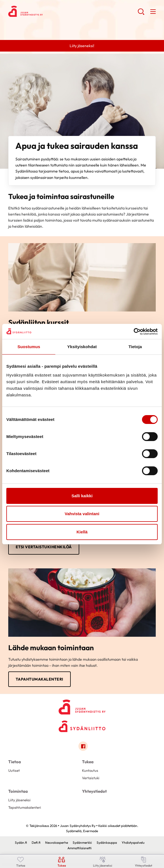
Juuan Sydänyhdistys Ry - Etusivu (52, 11)
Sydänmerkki (82, 843)
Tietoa (15, 762)
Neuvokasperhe (57, 843)
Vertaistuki (91, 778)
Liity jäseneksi (19, 800)
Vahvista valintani (82, 514)
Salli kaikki (82, 496)
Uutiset (14, 770)
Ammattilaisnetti (80, 848)
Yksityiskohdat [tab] (82, 347)
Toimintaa (18, 791)
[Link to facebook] (83, 746)
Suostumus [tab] (29, 347)
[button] (141, 14)
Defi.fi (36, 843)
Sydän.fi (21, 843)
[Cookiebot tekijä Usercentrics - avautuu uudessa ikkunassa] (134, 332)
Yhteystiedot (94, 791)
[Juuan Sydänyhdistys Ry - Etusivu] (82, 706)
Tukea (88, 762)
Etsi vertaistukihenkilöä (44, 547)
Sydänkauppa (107, 843)
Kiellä (82, 532)
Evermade (91, 831)
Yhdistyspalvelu (133, 843)
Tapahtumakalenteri (39, 679)
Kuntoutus (90, 770)
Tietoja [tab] (135, 347)
